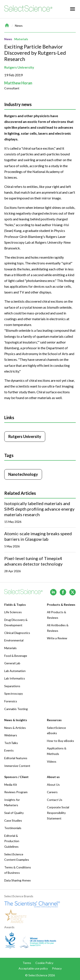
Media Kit (11, 785)
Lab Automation (15, 671)
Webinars (11, 735)
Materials (21, 39)
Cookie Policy (44, 963)
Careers (52, 792)
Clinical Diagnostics (17, 633)
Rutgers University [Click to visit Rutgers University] (25, 436)
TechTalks (11, 743)
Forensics (11, 701)
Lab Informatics (15, 678)
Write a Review (57, 638)
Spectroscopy (14, 693)
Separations (12, 686)
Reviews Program (16, 792)
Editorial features (16, 758)
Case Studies (13, 820)
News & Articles (15, 728)
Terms (27, 963)
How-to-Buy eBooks (60, 741)
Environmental (14, 640)
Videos (52, 761)
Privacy (57, 968)
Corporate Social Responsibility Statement (58, 813)
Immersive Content (17, 766)
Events (9, 750)
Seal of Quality (14, 813)
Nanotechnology (23, 474)
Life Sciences (13, 612)
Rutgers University (19, 67)
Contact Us (55, 800)
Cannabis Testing (16, 709)
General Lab (12, 663)
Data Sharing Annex (17, 880)
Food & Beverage (16, 656)
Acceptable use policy (33, 968)
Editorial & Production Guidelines (12, 841)
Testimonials (13, 828)
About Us (53, 785)
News (19, 26)
